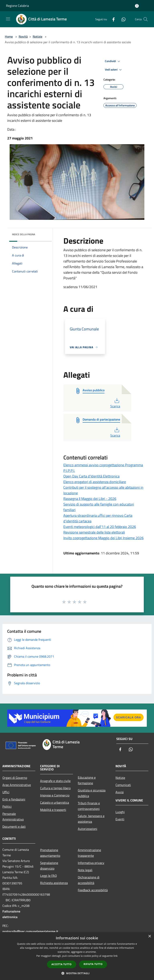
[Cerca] (146, 19)
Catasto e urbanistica (55, 802)
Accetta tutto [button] (62, 964)
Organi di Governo (15, 778)
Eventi (120, 819)
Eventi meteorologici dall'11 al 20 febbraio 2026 (100, 527)
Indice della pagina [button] (24, 234)
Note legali (85, 870)
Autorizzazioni (88, 829)
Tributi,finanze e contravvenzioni (89, 806)
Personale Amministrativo (13, 816)
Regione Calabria (17, 6)
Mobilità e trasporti (53, 810)
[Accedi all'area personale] (137, 6)
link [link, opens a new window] (116, 956)
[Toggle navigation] (8, 19)
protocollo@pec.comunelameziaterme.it (30, 931)
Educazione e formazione (87, 780)
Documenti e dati (14, 827)
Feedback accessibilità (93, 890)
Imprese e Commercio (55, 795)
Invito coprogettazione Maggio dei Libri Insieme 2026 (103, 538)
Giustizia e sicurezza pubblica (92, 793)
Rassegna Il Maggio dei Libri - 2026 (90, 499)
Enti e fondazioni (14, 799)
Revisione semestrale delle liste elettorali (94, 532)
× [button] (149, 936)
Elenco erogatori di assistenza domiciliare (95, 482)
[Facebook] (112, 19)
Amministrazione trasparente (89, 853)
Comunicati (123, 785)
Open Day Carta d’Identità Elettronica (91, 476)
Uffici (6, 792)
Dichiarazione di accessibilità (89, 880)
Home (9, 36)
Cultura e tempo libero (55, 788)
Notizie (37, 36)
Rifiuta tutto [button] (93, 964)
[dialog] (77, 956)
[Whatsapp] (122, 19)
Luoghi (120, 812)
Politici (7, 806)
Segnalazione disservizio (49, 866)
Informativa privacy (91, 863)
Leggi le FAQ (49, 876)
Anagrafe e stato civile (55, 781)
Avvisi (120, 792)
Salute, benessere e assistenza (91, 819)
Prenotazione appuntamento (50, 853)
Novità (23, 36)
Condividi (113, 61)
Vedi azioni (114, 70)
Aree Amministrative (17, 785)
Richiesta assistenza (54, 883)
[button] (77, 973)
